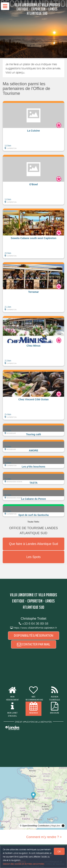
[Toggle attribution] (63, 826)
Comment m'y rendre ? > (44, 837)
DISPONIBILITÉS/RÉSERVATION (34, 635)
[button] (33, 126)
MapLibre (56, 826)
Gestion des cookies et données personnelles (24, 864)
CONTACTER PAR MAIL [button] (34, 644)
